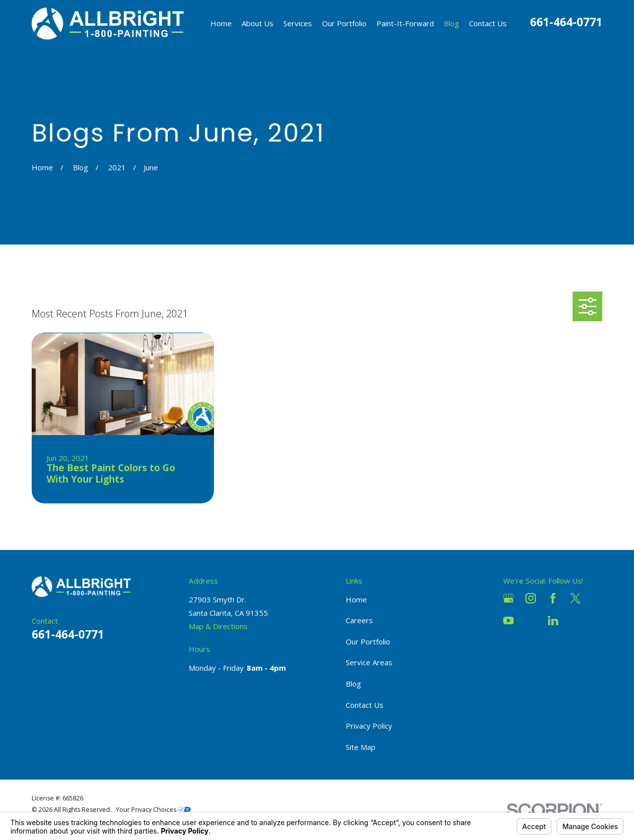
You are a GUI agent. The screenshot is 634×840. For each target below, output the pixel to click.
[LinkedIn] (553, 620)
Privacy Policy (369, 726)
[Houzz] (531, 620)
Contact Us (365, 705)
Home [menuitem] (221, 23)
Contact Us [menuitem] (488, 23)
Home (356, 599)
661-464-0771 (566, 22)
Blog (353, 684)
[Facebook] (553, 598)
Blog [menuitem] (451, 23)
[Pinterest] (575, 620)
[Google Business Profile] (508, 598)
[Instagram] (531, 598)
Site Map (361, 747)
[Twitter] (575, 598)
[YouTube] (508, 620)
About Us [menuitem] (258, 23)
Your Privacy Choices (153, 810)
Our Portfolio (368, 642)
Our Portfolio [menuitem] (344, 23)
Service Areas (369, 662)
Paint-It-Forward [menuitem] (405, 23)
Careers (359, 620)
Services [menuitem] (298, 23)
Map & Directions (218, 626)
